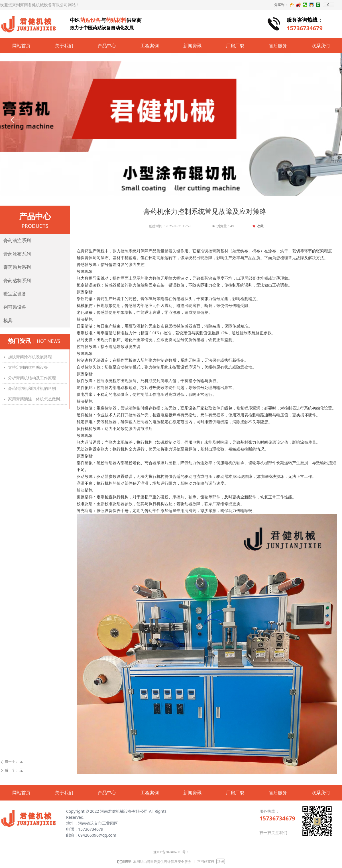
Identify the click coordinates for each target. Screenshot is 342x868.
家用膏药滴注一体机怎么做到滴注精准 (38, 399)
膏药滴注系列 (17, 240)
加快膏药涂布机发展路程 (30, 357)
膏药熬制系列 (17, 281)
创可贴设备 (15, 307)
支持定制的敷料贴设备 (28, 368)
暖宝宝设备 (15, 294)
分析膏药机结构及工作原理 (32, 378)
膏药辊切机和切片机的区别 (32, 389)
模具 (8, 321)
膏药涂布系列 (17, 254)
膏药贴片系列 (17, 267)
